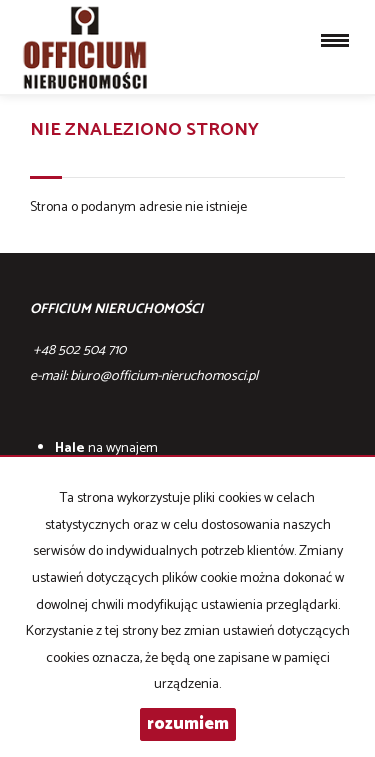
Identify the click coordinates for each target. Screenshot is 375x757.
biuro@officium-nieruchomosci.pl (164, 376)
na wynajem (106, 448)
